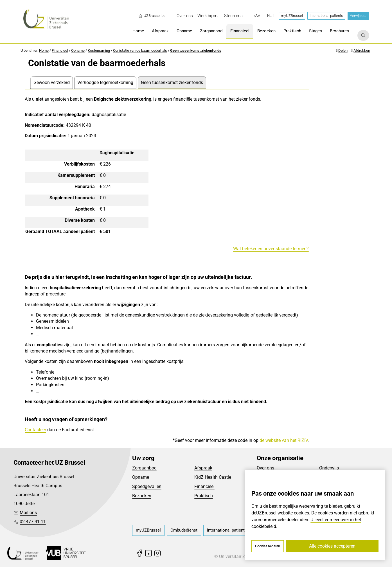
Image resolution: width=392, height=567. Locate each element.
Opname (78, 50)
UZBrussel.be (152, 16)
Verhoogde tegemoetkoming (105, 83)
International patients (326, 16)
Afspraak (203, 468)
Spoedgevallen (147, 486)
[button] (257, 16)
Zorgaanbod (144, 468)
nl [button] (271, 16)
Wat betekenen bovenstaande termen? (271, 249)
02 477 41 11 (33, 522)
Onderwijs (329, 468)
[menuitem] (185, 16)
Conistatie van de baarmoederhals (140, 50)
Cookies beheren (268, 546)
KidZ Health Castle (213, 477)
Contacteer (35, 430)
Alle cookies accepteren (332, 546)
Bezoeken (142, 496)
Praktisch (204, 496)
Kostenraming (99, 50)
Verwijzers (358, 16)
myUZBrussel (292, 16)
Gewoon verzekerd (52, 83)
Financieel (60, 50)
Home (44, 50)
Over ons (265, 468)
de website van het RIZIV (284, 440)
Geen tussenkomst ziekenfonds (196, 50)
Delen (343, 50)
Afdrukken (362, 50)
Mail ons (28, 513)
